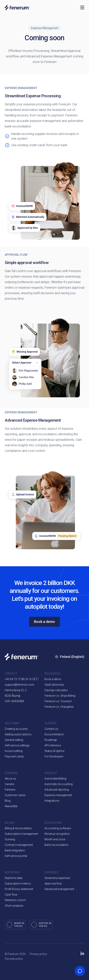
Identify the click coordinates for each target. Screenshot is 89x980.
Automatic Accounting (59, 784)
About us (10, 779)
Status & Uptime (54, 751)
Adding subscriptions (18, 734)
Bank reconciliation (56, 845)
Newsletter (11, 806)
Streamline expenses (57, 878)
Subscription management (21, 834)
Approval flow (53, 884)
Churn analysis (14, 906)
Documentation (54, 734)
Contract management (19, 845)
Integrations (52, 801)
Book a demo (44, 622)
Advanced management (59, 889)
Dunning (10, 839)
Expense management (58, 795)
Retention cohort (15, 900)
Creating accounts (16, 729)
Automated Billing (55, 779)
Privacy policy (38, 954)
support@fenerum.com (19, 685)
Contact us (51, 729)
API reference (53, 745)
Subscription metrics (18, 884)
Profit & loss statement (19, 889)
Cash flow (11, 895)
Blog (8, 801)
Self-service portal (16, 856)
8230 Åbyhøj (12, 696)
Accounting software (58, 828)
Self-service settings (17, 745)
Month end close (55, 839)
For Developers (54, 756)
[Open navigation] (82, 7)
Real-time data (14, 878)
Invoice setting (14, 751)
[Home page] (41, 8)
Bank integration (15, 850)
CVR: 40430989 (14, 701)
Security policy (14, 959)
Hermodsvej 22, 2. (16, 690)
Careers (10, 784)
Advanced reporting (57, 790)
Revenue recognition (57, 834)
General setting (14, 740)
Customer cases (15, 795)
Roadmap (51, 740)
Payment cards (14, 756)
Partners (10, 790)
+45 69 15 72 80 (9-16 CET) (22, 679)
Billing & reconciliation (18, 828)
